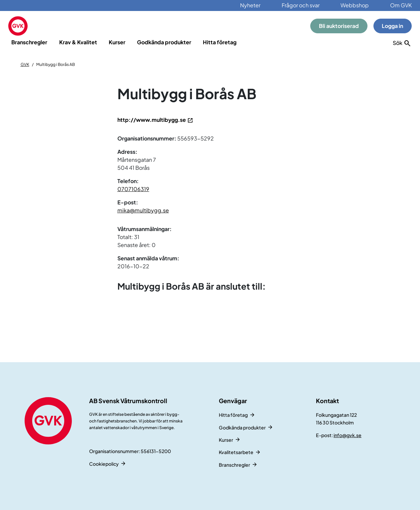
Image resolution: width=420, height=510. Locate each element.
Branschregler (29, 42)
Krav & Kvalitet (78, 42)
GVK (25, 64)
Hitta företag (220, 42)
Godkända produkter (164, 42)
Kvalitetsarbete (236, 452)
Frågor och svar (301, 5)
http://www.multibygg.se (152, 120)
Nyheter (250, 5)
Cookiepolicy (104, 464)
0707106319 (133, 189)
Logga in (392, 26)
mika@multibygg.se (143, 210)
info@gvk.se (348, 435)
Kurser (117, 42)
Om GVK (401, 5)
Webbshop (355, 5)
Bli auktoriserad (339, 26)
